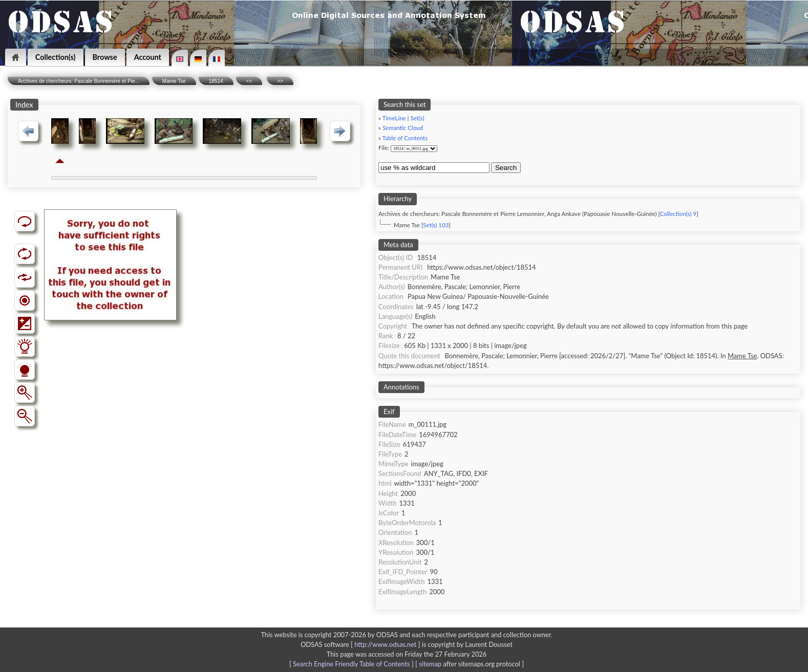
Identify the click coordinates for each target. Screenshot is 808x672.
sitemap (430, 664)
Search (506, 168)
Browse (105, 57)
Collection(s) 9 (678, 214)
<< (249, 81)
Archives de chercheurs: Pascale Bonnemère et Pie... (79, 81)
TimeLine (394, 118)
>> (280, 81)
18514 (216, 81)
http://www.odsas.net (385, 644)
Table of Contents (405, 138)
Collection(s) (56, 57)
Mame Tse (174, 81)
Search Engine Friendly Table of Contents (351, 664)
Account (148, 57)
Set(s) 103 (436, 225)
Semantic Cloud (403, 128)
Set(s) (417, 118)
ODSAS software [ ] (361, 644)
